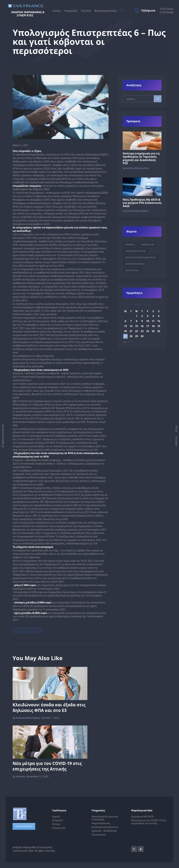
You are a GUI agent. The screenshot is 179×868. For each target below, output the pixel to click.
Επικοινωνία (59, 828)
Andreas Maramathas (27, 718)
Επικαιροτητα (33, 628)
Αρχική (56, 817)
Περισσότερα (99, 835)
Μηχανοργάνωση (101, 823)
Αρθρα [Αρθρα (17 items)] (130, 245)
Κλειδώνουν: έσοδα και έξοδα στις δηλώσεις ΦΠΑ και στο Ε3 (49, 708)
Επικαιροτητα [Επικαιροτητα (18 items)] (136, 251)
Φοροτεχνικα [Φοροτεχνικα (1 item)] (135, 264)
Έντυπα (56, 824)
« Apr (129, 342)
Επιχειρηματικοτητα (27, 631)
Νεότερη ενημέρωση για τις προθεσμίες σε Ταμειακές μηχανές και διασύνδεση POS (141, 158)
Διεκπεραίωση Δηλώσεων (105, 827)
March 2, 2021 (20, 145)
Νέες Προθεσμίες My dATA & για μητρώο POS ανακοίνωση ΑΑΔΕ (142, 203)
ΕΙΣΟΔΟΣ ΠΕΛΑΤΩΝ (24, 827)
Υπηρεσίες (58, 820)
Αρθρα (17, 628)
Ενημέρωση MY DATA (143, 817)
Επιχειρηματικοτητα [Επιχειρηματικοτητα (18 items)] (141, 257)
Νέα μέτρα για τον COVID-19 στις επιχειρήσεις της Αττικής (47, 766)
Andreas (19, 777)
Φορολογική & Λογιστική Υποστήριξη (105, 818)
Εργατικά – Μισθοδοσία (104, 831)
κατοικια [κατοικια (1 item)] (132, 270)
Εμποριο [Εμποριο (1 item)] (148, 245)
